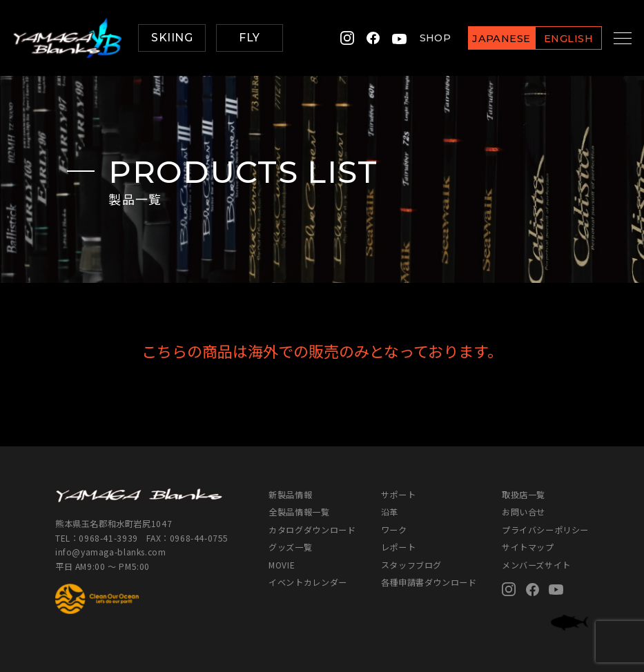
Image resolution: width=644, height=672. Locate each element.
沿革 (390, 512)
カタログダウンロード (312, 530)
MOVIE (282, 565)
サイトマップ (528, 547)
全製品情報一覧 (299, 512)
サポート (398, 494)
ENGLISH (553, 39)
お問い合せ (524, 512)
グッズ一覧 (290, 547)
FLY (249, 38)
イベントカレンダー (308, 582)
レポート (398, 547)
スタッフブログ (411, 565)
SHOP (420, 38)
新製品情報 (290, 494)
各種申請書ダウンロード (429, 582)
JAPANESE (486, 39)
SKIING (172, 38)
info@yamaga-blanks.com (110, 552)
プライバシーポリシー (545, 530)
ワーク (394, 530)
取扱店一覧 (524, 494)
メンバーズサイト (536, 565)
